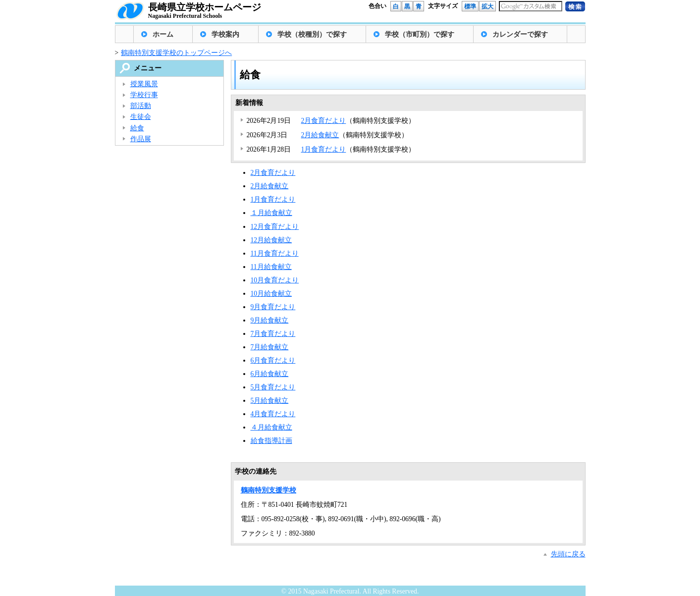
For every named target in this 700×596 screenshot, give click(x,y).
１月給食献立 (271, 213)
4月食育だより (273, 414)
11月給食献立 (271, 267)
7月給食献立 (270, 347)
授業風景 (144, 84)
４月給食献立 (271, 427)
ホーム (163, 34)
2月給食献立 (320, 135)
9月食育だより (273, 307)
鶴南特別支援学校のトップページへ (176, 53)
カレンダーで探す (520, 34)
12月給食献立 (271, 240)
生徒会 (141, 117)
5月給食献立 (270, 401)
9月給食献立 (270, 320)
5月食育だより (273, 387)
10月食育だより (275, 280)
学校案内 (225, 34)
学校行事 (144, 95)
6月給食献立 (270, 374)
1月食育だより (324, 149)
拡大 (487, 6)
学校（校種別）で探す (312, 34)
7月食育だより (273, 334)
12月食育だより (275, 227)
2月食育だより (324, 121)
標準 (470, 6)
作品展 (141, 139)
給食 (137, 128)
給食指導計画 (271, 441)
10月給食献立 (271, 294)
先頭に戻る (568, 554)
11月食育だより (275, 253)
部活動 (141, 106)
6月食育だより (273, 360)
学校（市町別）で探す (420, 34)
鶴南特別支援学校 (269, 490)
